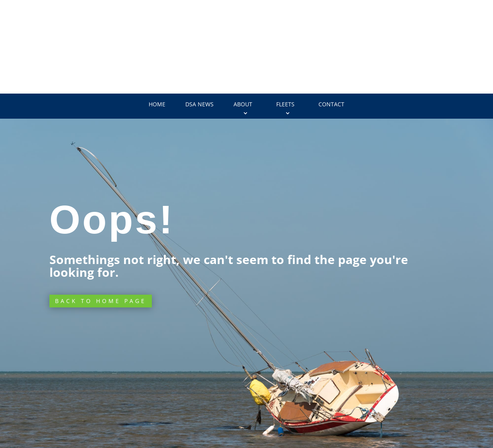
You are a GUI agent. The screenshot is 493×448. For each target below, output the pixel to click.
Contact (331, 104)
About (243, 104)
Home (157, 104)
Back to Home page (101, 301)
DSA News (199, 104)
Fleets (285, 104)
